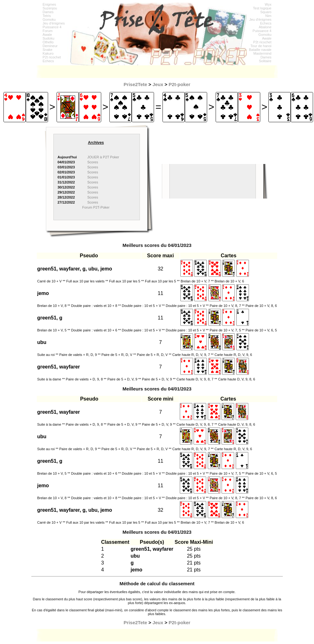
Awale (47, 35)
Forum (48, 31)
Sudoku (49, 38)
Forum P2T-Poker (96, 207)
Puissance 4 (52, 27)
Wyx (268, 4)
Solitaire (265, 61)
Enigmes (50, 4)
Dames (48, 12)
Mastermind (262, 53)
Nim (268, 16)
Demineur (50, 46)
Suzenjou (50, 8)
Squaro (266, 12)
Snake (48, 50)
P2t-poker (180, 84)
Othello (48, 42)
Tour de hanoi (261, 46)
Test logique (262, 8)
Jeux (158, 84)
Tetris (47, 16)
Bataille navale (260, 50)
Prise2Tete (135, 84)
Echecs (48, 61)
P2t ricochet (52, 57)
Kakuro (48, 53)
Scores (93, 162)
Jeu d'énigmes (54, 23)
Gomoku (49, 19)
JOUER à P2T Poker (103, 157)
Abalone (265, 27)
